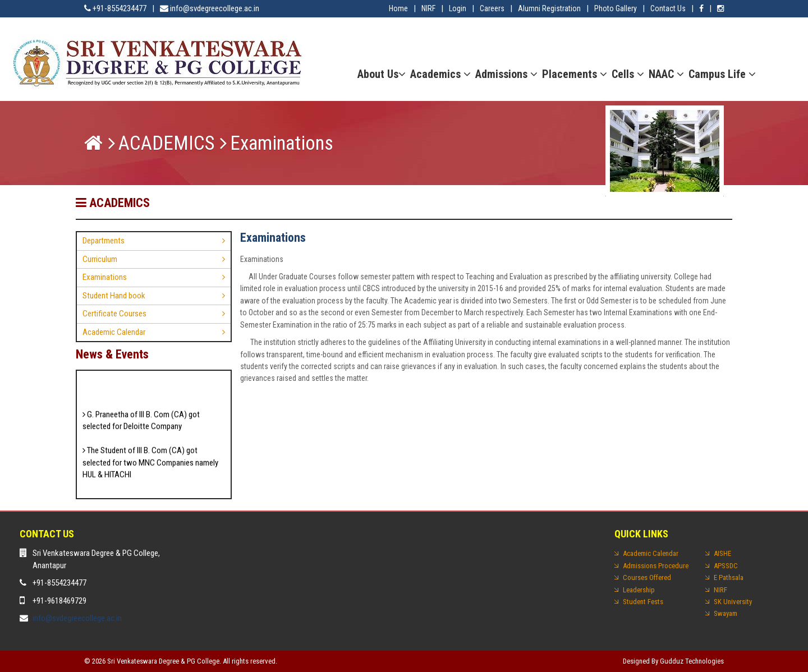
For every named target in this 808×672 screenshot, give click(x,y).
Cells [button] (628, 74)
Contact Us (668, 8)
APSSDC (726, 566)
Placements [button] (575, 74)
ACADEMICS (166, 143)
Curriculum (100, 259)
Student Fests (643, 602)
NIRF (428, 8)
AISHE (722, 553)
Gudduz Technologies (692, 661)
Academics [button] (440, 74)
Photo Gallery (616, 8)
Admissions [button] (506, 74)
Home (398, 8)
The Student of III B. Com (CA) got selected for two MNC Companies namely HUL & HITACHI (150, 465)
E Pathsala (729, 577)
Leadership (639, 590)
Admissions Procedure (656, 566)
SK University (733, 602)
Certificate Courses (114, 314)
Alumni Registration (549, 8)
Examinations (105, 277)
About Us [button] (382, 74)
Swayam (726, 613)
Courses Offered (647, 577)
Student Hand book (114, 296)
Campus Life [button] (722, 74)
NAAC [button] (666, 74)
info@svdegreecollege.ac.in (77, 618)
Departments (104, 241)
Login (458, 8)
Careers (492, 8)
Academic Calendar (114, 332)
